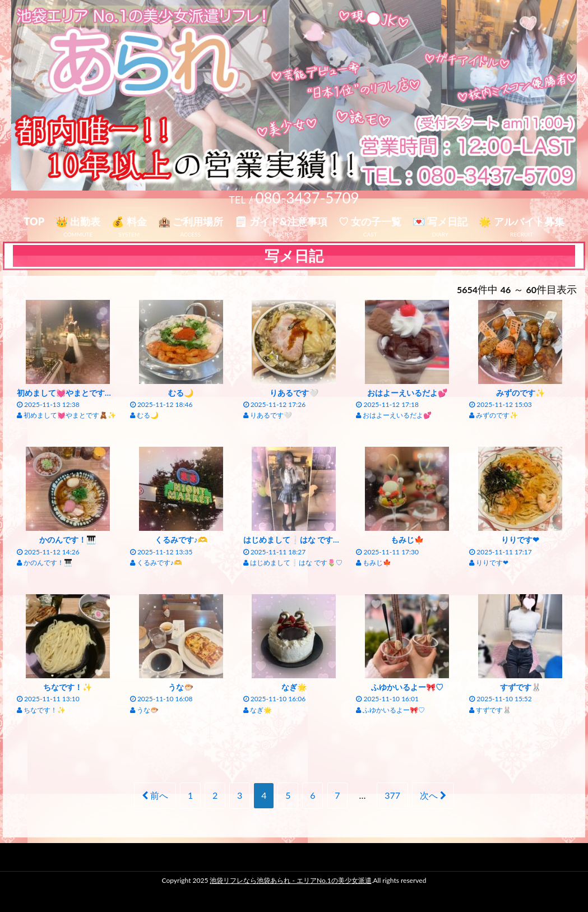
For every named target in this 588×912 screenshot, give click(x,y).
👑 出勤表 (78, 221)
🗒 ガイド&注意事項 (281, 221)
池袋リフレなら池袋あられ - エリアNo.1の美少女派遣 (290, 880)
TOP (34, 221)
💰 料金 (129, 221)
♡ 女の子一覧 (370, 221)
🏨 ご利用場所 (191, 221)
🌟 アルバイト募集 (521, 221)
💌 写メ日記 (440, 221)
